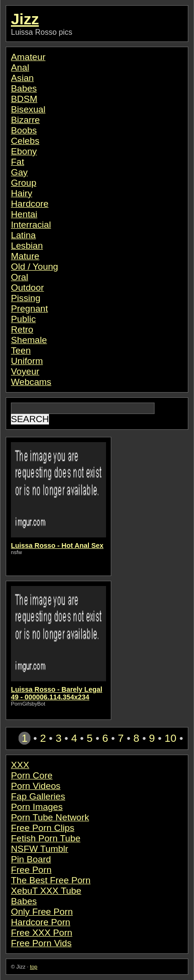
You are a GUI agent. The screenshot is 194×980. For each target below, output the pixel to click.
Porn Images (37, 807)
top (34, 967)
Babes (24, 88)
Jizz (25, 19)
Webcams (31, 382)
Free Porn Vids (41, 943)
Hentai (24, 214)
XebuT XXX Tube (46, 891)
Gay (19, 172)
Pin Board (31, 859)
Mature (25, 256)
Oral (19, 277)
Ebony (24, 151)
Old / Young (34, 267)
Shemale (29, 340)
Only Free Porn (42, 912)
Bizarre (25, 120)
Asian (22, 78)
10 (170, 738)
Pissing (26, 298)
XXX (20, 765)
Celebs (25, 141)
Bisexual (28, 109)
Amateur (28, 57)
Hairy (22, 193)
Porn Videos (36, 786)
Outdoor (27, 288)
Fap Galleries (38, 796)
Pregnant (29, 308)
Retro (22, 329)
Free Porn (31, 870)
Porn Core (32, 775)
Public (23, 319)
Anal (20, 67)
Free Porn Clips (43, 828)
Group (24, 183)
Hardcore (30, 204)
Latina (23, 235)
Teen (21, 350)
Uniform (27, 361)
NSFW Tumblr (39, 849)
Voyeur (25, 371)
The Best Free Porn (51, 880)
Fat (18, 162)
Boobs (24, 130)
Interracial (31, 225)
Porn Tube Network (50, 817)
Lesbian (27, 246)
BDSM (24, 99)
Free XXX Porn (42, 933)
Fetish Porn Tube (46, 838)
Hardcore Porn (41, 922)
